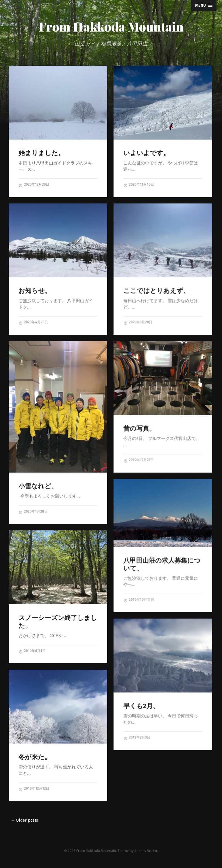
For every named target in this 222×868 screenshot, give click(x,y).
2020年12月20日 (34, 185)
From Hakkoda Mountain (111, 27)
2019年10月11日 (138, 600)
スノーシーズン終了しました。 (58, 622)
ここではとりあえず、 (156, 291)
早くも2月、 (141, 706)
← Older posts (24, 820)
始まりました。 (41, 153)
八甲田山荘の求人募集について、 (162, 564)
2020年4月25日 (33, 322)
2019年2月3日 (137, 737)
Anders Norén (146, 851)
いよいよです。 (146, 153)
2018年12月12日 (34, 789)
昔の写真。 (139, 428)
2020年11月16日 (138, 185)
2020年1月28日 (33, 512)
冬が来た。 (35, 757)
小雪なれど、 (38, 486)
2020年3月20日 (138, 322)
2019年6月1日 (32, 651)
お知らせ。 (35, 291)
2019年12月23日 (138, 460)
